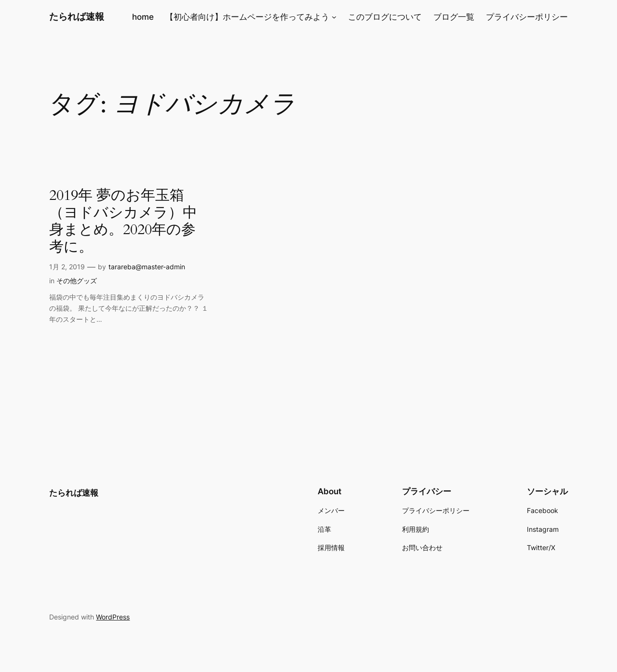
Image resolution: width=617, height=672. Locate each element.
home (143, 17)
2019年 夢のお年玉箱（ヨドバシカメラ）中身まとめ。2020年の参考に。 (123, 222)
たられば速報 (77, 16)
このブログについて (385, 17)
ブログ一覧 (454, 17)
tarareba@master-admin (147, 267)
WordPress (113, 617)
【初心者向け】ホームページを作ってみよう (247, 17)
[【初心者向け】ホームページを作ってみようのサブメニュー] (334, 17)
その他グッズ (77, 281)
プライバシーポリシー (527, 17)
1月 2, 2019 (67, 267)
